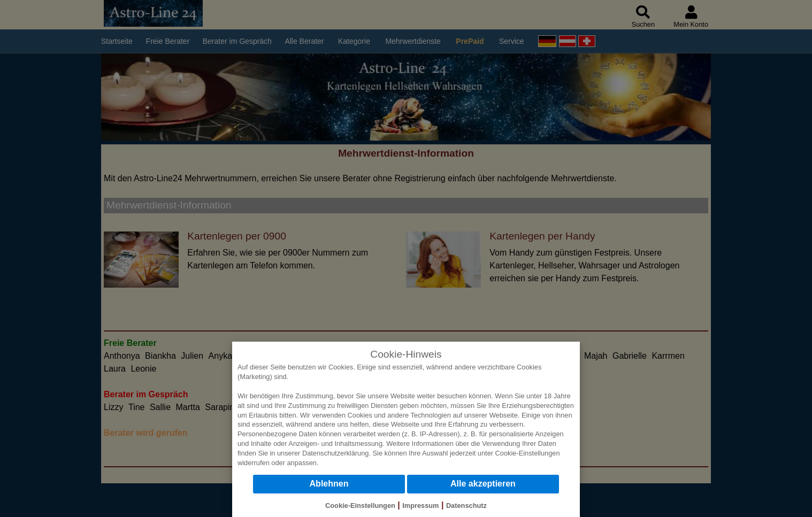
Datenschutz (466, 506)
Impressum (420, 506)
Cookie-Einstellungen (528, 453)
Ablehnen (329, 484)
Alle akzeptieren (483, 484)
